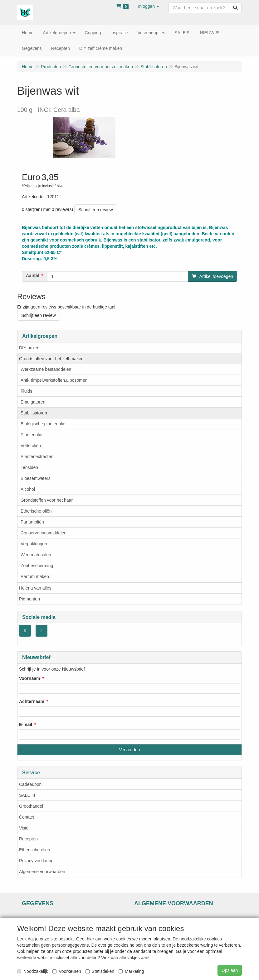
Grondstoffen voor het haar (47, 500)
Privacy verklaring (36, 861)
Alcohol (28, 489)
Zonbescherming (37, 566)
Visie (24, 828)
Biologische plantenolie (43, 424)
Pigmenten (29, 599)
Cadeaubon (30, 784)
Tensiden (29, 467)
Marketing (131, 971)
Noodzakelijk (33, 971)
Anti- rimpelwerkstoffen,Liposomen (54, 380)
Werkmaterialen (36, 555)
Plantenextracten (37, 457)
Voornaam (29, 678)
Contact (27, 817)
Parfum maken (35, 576)
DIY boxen (29, 348)
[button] (149, 6)
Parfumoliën (32, 522)
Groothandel (31, 806)
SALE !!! (27, 795)
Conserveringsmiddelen (44, 533)
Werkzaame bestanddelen (46, 369)
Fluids (26, 391)
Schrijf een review (96, 210)
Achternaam (32, 701)
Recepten (28, 839)
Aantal (33, 275)
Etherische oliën (36, 511)
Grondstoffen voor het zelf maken (51, 359)
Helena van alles (35, 588)
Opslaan (230, 970)
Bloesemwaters (36, 478)
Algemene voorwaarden (42, 872)
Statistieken (100, 971)
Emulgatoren (33, 402)
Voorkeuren (67, 971)
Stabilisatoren (34, 413)
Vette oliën (31, 446)
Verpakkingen (34, 544)
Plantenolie (31, 435)
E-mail (26, 724)
